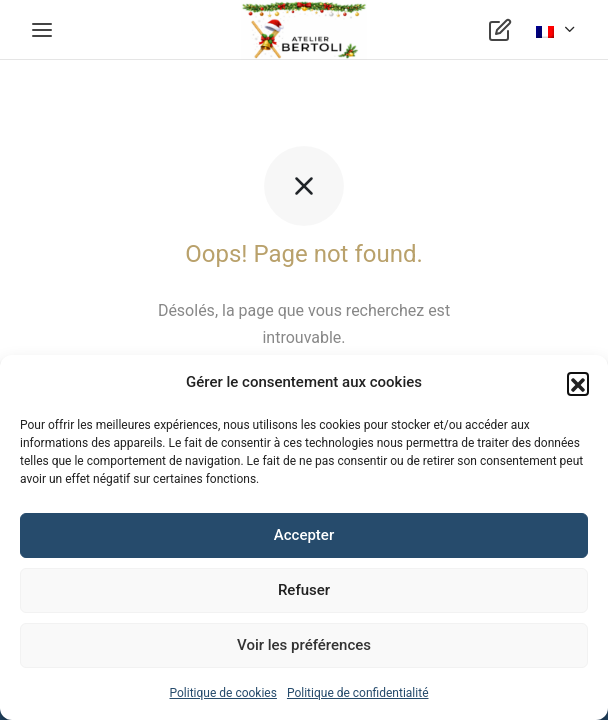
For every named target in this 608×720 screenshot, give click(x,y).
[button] (578, 383)
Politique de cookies (223, 693)
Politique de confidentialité (358, 693)
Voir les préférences (304, 645)
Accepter (304, 535)
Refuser (304, 590)
